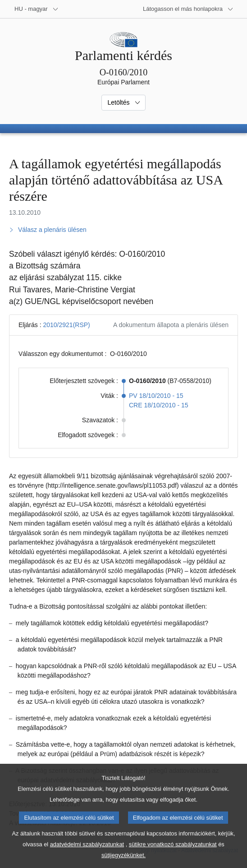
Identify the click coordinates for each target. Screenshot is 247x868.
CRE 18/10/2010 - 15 (159, 405)
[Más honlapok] (188, 9)
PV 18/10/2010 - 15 (156, 396)
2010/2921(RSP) (66, 325)
